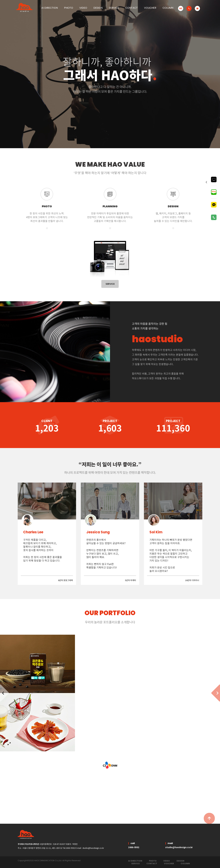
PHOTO (153, 861)
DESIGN (180, 861)
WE (181, 8)
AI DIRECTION (135, 861)
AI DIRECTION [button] (50, 8)
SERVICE (114, 8)
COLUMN (168, 8)
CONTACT (132, 8)
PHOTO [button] (69, 8)
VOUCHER (150, 8)
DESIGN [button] (98, 8)
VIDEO (83, 8)
